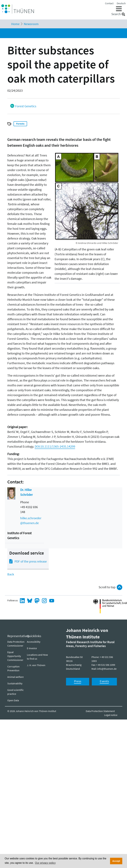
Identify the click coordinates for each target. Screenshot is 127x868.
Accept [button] (116, 861)
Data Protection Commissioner (16, 644)
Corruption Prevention (13, 668)
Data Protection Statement (100, 711)
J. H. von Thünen (36, 665)
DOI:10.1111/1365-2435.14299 (55, 446)
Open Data (13, 700)
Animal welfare (15, 677)
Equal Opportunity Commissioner (15, 656)
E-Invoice (32, 648)
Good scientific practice (15, 692)
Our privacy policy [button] (45, 863)
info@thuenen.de (107, 669)
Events (104, 681)
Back (11, 574)
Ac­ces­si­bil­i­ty (34, 642)
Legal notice (111, 715)
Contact (109, 3)
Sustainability (15, 683)
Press (78, 681)
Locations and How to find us (37, 657)
